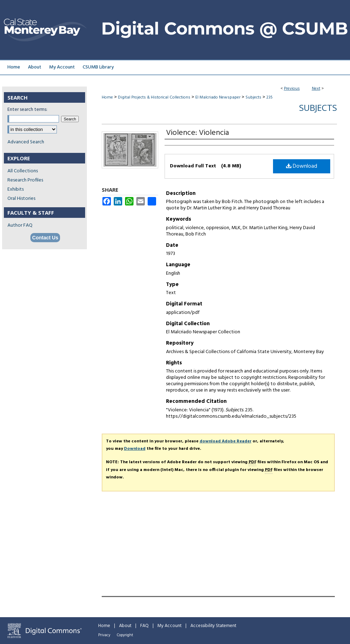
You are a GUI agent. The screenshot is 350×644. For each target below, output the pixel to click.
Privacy (104, 635)
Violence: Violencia (197, 133)
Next (316, 89)
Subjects (253, 97)
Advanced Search (26, 142)
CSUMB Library (98, 67)
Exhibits (16, 189)
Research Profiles (25, 180)
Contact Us (45, 238)
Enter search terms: (27, 110)
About (125, 626)
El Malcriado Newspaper (218, 97)
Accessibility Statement (213, 626)
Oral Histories (21, 199)
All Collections (23, 171)
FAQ (144, 626)
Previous (292, 89)
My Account (170, 626)
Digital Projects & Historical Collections (154, 97)
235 (269, 97)
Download (302, 166)
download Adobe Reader (226, 441)
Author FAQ (20, 225)
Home (107, 97)
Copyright (125, 635)
